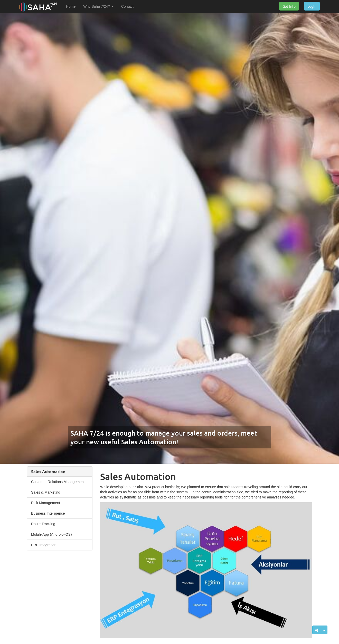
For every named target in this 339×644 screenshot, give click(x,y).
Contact (127, 6)
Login (312, 6)
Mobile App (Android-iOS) (51, 534)
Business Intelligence (48, 513)
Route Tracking (43, 524)
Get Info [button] (289, 6)
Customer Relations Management (58, 482)
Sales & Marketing (46, 492)
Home (71, 6)
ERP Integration (44, 545)
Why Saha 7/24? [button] (98, 6)
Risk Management (46, 503)
